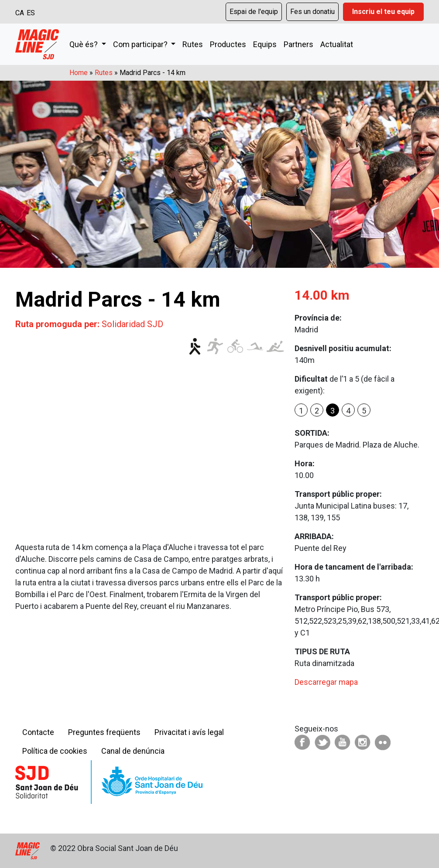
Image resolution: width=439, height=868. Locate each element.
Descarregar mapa (326, 682)
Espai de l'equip (254, 12)
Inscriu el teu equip (383, 12)
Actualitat (337, 44)
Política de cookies (55, 751)
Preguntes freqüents (104, 732)
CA (20, 13)
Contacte (38, 732)
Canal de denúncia (133, 751)
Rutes (193, 44)
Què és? (84, 44)
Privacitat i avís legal (189, 732)
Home (79, 73)
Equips (265, 44)
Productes (228, 44)
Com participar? (141, 44)
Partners (298, 44)
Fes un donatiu (312, 12)
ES (31, 13)
